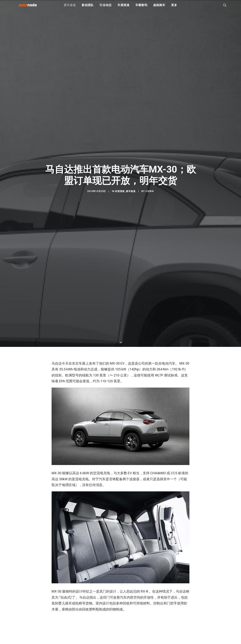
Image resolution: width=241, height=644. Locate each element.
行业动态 (106, 8)
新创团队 (88, 8)
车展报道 (123, 8)
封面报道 (120, 262)
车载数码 (141, 8)
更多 (174, 8)
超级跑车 (159, 8)
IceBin (150, 262)
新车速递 (70, 8)
